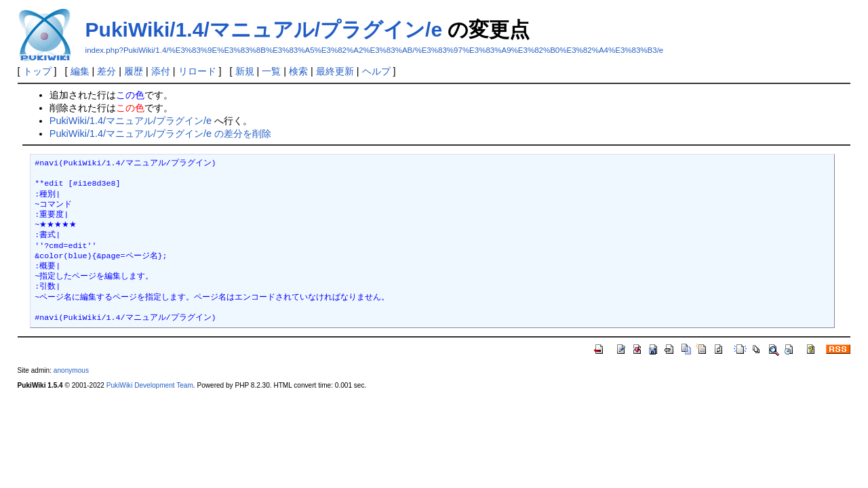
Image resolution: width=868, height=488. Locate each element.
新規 (245, 71)
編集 (80, 71)
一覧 (271, 71)
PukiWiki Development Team (150, 385)
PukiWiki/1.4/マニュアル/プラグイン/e (264, 29)
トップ (37, 71)
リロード (197, 71)
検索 (298, 71)
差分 (106, 71)
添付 (161, 71)
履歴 (134, 71)
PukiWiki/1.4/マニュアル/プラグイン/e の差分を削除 (160, 134)
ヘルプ (376, 71)
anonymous (71, 370)
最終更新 (335, 71)
